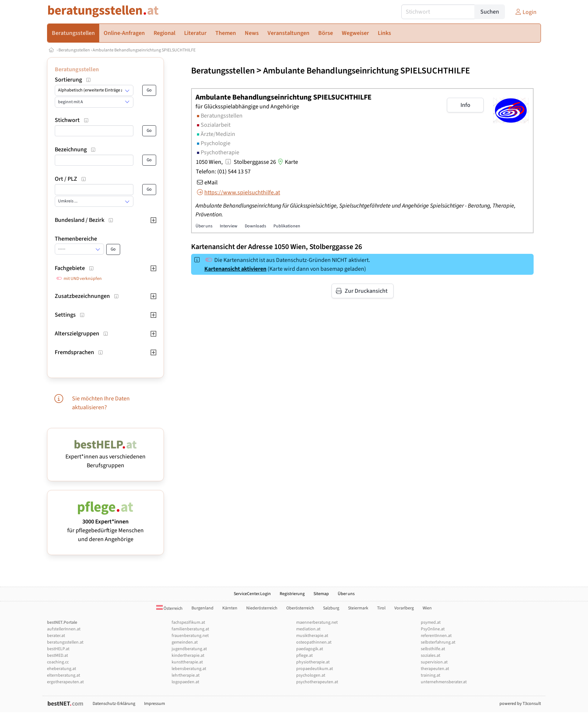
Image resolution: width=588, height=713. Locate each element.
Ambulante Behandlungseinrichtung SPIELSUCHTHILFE (144, 50)
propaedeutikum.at (315, 669)
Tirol (381, 608)
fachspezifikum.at (188, 622)
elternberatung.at (64, 675)
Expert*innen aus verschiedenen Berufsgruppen (105, 457)
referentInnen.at (436, 636)
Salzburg (331, 608)
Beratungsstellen (74, 50)
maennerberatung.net (317, 622)
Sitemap (321, 594)
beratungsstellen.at (65, 642)
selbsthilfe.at (433, 649)
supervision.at (434, 662)
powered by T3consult (520, 704)
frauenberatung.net (190, 636)
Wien (427, 608)
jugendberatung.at (189, 649)
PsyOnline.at (433, 629)
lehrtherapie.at (186, 675)
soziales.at (431, 656)
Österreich (169, 608)
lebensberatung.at (189, 669)
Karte (287, 162)
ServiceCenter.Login (252, 594)
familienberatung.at (190, 629)
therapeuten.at (435, 669)
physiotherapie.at (313, 662)
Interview (229, 226)
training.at (431, 675)
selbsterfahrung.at (438, 642)
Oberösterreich (300, 608)
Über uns (204, 226)
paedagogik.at (310, 649)
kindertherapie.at (188, 656)
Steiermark (358, 608)
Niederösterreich (262, 608)
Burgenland (202, 608)
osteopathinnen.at (314, 642)
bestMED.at (58, 656)
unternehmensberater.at (444, 682)
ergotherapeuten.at (65, 682)
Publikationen (287, 226)
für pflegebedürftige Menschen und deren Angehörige (105, 526)
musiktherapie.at (312, 636)
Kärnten (230, 608)
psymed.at (431, 622)
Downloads (255, 226)
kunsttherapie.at (187, 662)
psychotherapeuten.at (317, 682)
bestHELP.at (58, 649)
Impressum (155, 704)
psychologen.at (311, 675)
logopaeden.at (185, 682)
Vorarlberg (404, 608)
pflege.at (304, 656)
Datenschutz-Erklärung (114, 704)
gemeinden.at (185, 642)
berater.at (56, 636)
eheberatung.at (62, 669)
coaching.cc (58, 662)
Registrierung (292, 594)
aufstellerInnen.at (64, 629)
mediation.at (308, 629)
